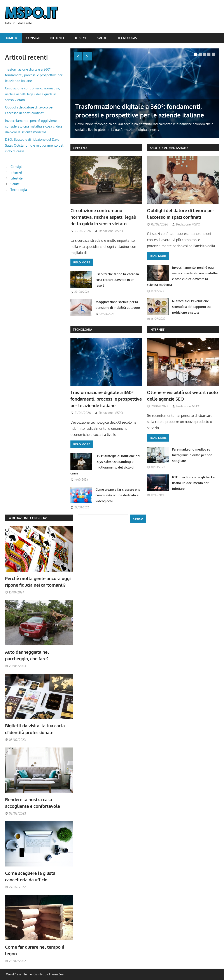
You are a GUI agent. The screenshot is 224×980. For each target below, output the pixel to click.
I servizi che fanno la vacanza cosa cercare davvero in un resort (117, 280)
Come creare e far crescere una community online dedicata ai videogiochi (118, 495)
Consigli (33, 38)
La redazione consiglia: (27, 518)
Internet (57, 38)
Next (87, 56)
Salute (103, 38)
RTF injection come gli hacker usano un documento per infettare (194, 483)
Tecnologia (127, 38)
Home (9, 38)
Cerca (138, 519)
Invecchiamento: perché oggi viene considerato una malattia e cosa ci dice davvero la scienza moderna (34, 126)
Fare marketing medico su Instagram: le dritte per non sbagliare (192, 455)
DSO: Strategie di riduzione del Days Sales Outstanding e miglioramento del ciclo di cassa (34, 145)
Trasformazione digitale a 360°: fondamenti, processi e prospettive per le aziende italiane (106, 399)
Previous (78, 56)
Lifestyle (81, 38)
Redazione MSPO (111, 231)
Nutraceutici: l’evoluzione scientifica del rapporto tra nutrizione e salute (191, 307)
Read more (82, 262)
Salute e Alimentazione (169, 148)
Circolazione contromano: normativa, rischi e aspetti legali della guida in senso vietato (103, 217)
